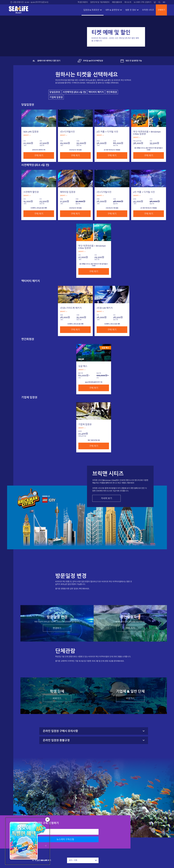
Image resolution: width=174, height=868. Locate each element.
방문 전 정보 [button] (132, 10)
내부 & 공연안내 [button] (114, 10)
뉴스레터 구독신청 (65, 839)
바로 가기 (130, 628)
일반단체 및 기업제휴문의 (100, 2)
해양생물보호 (117, 2)
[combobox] (83, 860)
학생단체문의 (83, 2)
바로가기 (57, 698)
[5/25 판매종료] (28, 841)
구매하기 (161, 10)
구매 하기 (39, 155)
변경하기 (57, 628)
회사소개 (128, 2)
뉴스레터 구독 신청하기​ (142, 2)
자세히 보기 (107, 498)
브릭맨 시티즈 (148, 10)
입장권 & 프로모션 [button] (93, 10)
